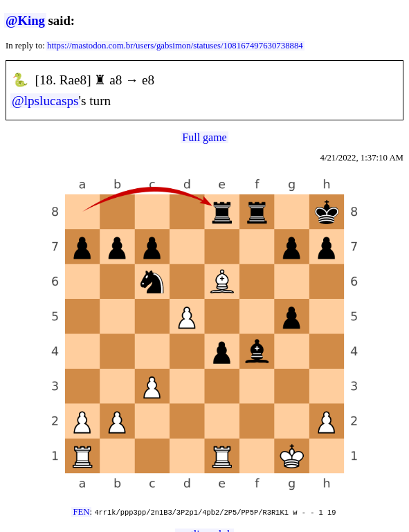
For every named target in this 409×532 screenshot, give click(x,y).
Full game (204, 137)
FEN (81, 512)
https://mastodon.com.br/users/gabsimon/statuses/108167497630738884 (175, 46)
